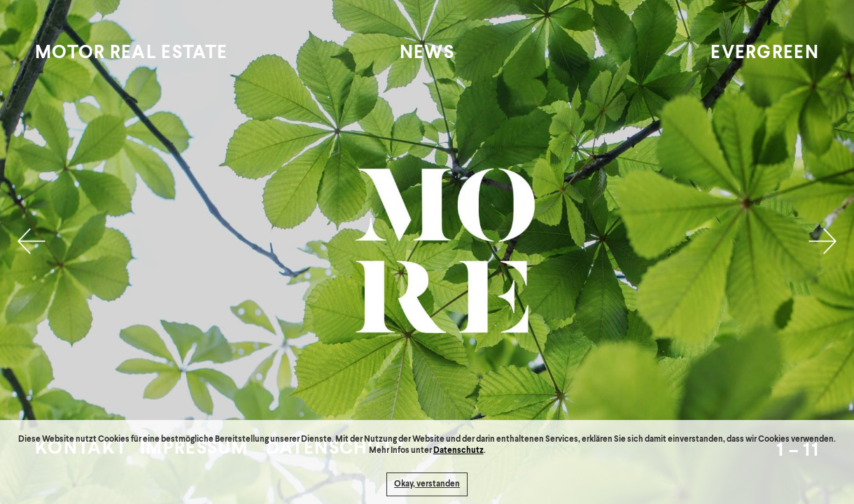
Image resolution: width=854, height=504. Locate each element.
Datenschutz (458, 451)
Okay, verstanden (427, 484)
